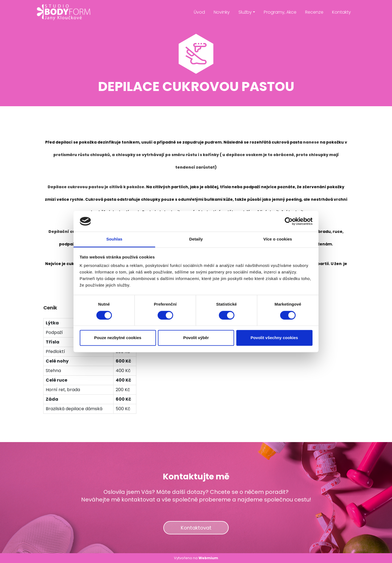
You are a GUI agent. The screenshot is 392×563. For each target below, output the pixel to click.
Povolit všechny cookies (274, 338)
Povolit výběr (196, 338)
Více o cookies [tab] (278, 239)
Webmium (208, 558)
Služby (245, 12)
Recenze (314, 12)
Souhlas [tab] (114, 239)
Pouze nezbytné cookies (118, 338)
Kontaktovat (196, 528)
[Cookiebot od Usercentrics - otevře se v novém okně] (289, 221)
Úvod (199, 12)
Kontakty (342, 12)
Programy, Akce (280, 12)
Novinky (222, 12)
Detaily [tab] (196, 239)
